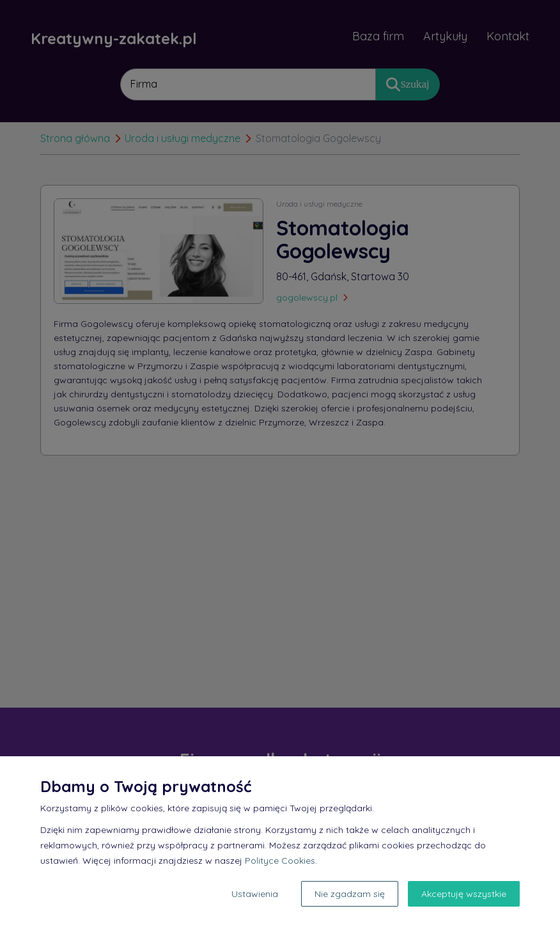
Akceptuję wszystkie (464, 894)
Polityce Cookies (280, 861)
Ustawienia (255, 894)
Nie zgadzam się (350, 894)
